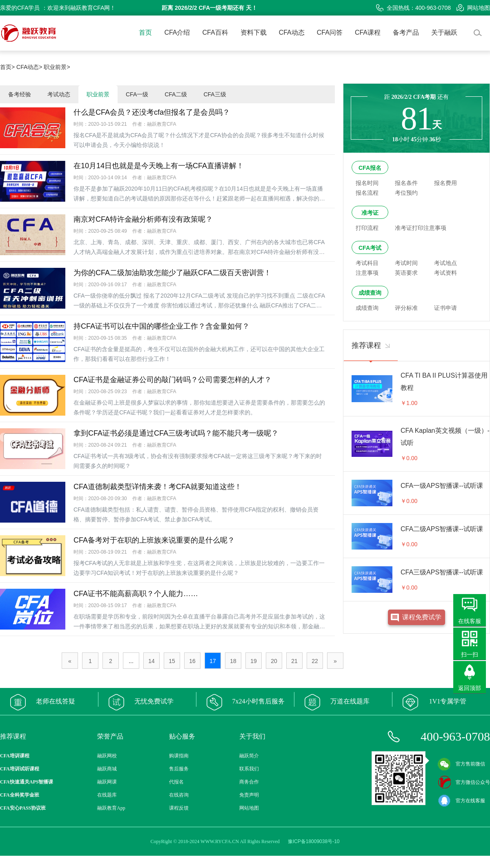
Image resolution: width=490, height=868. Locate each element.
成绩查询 (370, 293)
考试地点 (445, 263)
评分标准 (406, 308)
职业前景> (57, 67)
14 (151, 661)
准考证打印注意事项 (421, 228)
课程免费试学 (422, 617)
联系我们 (249, 769)
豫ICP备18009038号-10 (314, 841)
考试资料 (445, 273)
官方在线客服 (461, 801)
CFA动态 (292, 32)
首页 (145, 32)
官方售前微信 (461, 764)
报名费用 (445, 183)
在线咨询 (179, 795)
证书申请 (445, 308)
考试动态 (59, 94)
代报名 (176, 782)
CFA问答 (330, 32)
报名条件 (406, 183)
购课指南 (179, 756)
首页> (7, 67)
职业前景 (98, 94)
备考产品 (406, 32)
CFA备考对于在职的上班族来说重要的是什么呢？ (154, 540)
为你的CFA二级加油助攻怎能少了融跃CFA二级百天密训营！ (172, 273)
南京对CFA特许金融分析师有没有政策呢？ (143, 219)
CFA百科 (215, 32)
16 (192, 661)
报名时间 (367, 183)
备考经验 (20, 94)
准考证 (370, 213)
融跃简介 (249, 756)
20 (274, 661)
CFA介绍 (177, 32)
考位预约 (406, 193)
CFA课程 (368, 32)
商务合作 (249, 782)
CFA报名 (370, 168)
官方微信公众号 (464, 782)
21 (294, 661)
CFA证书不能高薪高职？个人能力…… (136, 594)
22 (315, 661)
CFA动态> (29, 67)
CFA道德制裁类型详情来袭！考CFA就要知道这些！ (158, 487)
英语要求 (406, 273)
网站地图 (473, 8)
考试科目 (367, 263)
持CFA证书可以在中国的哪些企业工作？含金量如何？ (161, 326)
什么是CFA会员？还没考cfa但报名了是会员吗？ (152, 112)
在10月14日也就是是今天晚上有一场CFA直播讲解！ (159, 166)
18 (233, 661)
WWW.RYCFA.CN (220, 841)
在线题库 (107, 795)
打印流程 (367, 228)
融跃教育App (111, 808)
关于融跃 (444, 32)
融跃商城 (107, 769)
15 (172, 661)
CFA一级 (137, 94)
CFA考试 (370, 248)
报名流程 (367, 193)
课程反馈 (179, 808)
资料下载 (254, 32)
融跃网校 (107, 756)
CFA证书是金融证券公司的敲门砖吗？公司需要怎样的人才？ (173, 380)
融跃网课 (107, 782)
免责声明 (249, 795)
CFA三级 (215, 94)
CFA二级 (176, 94)
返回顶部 (470, 688)
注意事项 (367, 273)
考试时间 (406, 263)
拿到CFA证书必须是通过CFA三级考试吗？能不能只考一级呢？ (176, 433)
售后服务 (179, 769)
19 (254, 661)
